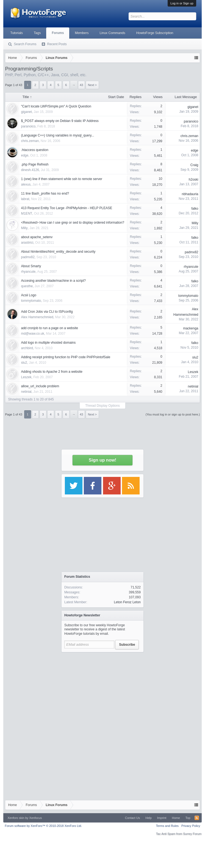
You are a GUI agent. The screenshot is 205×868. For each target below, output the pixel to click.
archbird (27, 348)
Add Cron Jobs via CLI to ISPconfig (47, 312)
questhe (27, 286)
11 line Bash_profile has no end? (45, 193)
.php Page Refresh (35, 164)
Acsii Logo (28, 295)
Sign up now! (102, 460)
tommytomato (31, 301)
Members (82, 33)
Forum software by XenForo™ (43, 826)
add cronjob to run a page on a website (49, 328)
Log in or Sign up (182, 3)
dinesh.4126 (30, 170)
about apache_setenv (37, 237)
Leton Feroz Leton (127, 602)
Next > (92, 414)
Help (149, 818)
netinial (26, 392)
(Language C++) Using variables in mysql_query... (57, 135)
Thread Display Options (102, 406)
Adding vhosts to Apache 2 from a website (52, 372)
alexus (26, 184)
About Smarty (31, 266)
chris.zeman (30, 141)
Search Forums (25, 44)
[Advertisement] (102, 689)
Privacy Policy (191, 826)
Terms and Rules (167, 826)
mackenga (191, 328)
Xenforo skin (16, 818)
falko (195, 209)
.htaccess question (34, 150)
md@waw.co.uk (32, 334)
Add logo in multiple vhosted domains (48, 343)
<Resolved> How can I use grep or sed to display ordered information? (73, 223)
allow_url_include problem (40, 386)
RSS (197, 818)
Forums (58, 33)
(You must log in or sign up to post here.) (173, 414)
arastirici (27, 243)
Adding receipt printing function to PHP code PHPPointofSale (66, 357)
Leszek (26, 377)
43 (81, 414)
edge (25, 155)
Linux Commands (112, 33)
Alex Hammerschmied (37, 317)
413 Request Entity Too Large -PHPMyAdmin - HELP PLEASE (67, 208)
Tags (37, 33)
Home (176, 818)
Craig (194, 165)
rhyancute (28, 272)
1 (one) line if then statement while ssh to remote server (61, 179)
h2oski (194, 180)
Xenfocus (35, 818)
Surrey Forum (192, 834)
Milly (24, 228)
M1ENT (27, 214)
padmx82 (28, 257)
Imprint (162, 818)
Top (188, 818)
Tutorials (16, 33)
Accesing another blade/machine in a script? (53, 281)
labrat (25, 199)
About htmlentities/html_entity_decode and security (58, 252)
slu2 (24, 363)
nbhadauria (190, 194)
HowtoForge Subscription (155, 33)
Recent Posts (57, 44)
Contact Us (132, 818)
